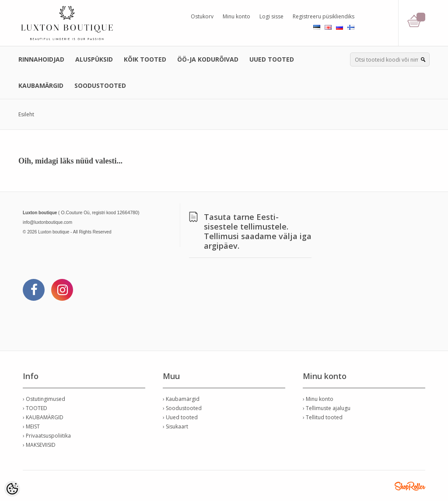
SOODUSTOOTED (100, 85)
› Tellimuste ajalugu (327, 408)
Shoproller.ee (410, 486)
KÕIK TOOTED (145, 59)
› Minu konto (318, 399)
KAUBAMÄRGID (41, 85)
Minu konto (236, 16)
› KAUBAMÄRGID (43, 417)
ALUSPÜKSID (94, 59)
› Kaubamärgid (181, 399)
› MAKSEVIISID (39, 445)
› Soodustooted (182, 408)
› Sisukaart (175, 426)
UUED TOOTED (272, 59)
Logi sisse (271, 16)
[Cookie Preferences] (12, 489)
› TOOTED (35, 408)
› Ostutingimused (44, 399)
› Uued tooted (180, 417)
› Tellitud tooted (323, 417)
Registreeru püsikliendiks (324, 16)
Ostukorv (202, 16)
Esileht (26, 114)
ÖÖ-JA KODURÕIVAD (208, 59)
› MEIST (31, 426)
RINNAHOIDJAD (41, 59)
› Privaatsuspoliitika (47, 436)
